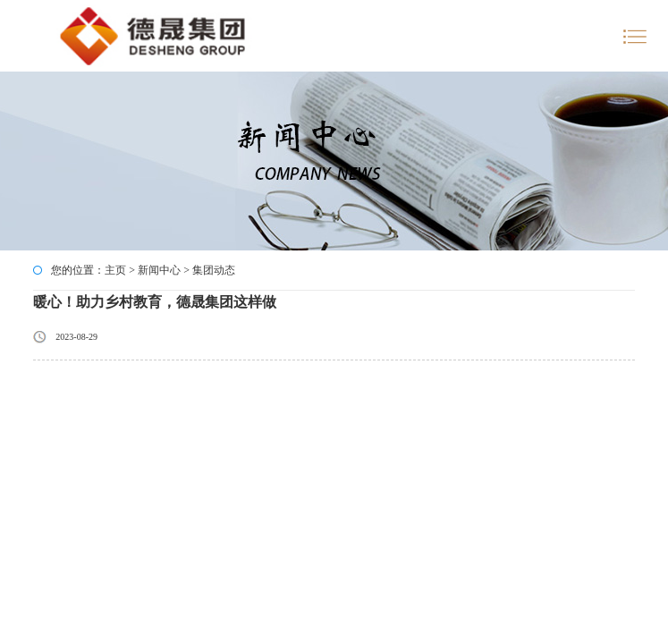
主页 (115, 270)
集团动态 (214, 270)
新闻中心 (159, 270)
